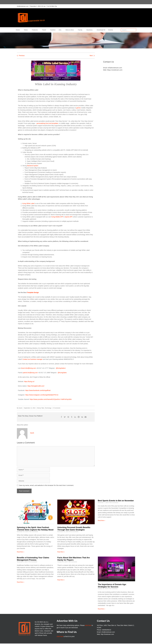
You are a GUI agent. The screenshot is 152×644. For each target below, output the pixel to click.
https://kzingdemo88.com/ (36, 386)
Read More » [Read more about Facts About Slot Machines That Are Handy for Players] (61, 580)
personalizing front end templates (47, 123)
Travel (45, 30)
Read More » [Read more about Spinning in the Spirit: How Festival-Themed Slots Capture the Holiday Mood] (21, 552)
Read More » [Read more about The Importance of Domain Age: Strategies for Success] (101, 609)
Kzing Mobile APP (57, 217)
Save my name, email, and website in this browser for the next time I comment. (46, 485)
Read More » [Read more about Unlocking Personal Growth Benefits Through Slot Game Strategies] (61, 552)
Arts (61, 30)
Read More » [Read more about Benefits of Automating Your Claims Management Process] (21, 582)
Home (18, 30)
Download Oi (101, 30)
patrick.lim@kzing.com (30, 373)
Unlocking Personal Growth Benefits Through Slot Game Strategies (74, 529)
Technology (48, 408)
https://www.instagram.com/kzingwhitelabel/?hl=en (42, 395)
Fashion (53, 30)
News (26, 30)
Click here (60, 636)
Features (35, 30)
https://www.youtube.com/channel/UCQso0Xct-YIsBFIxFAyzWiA (51, 399)
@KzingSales (62, 373)
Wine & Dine (70, 30)
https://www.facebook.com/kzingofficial (38, 390)
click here (88, 625)
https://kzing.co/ (29, 382)
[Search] (134, 30)
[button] (61, 417)
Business (90, 30)
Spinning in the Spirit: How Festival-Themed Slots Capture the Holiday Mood (35, 529)
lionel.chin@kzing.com (28, 368)
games (78, 108)
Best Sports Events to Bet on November (116, 501)
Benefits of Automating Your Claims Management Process (33, 559)
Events (111, 30)
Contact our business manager (32, 359)
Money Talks (41, 408)
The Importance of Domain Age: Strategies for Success (112, 586)
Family (81, 30)
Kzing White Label (28, 203)
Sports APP (69, 217)
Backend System (33, 166)
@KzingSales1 (61, 368)
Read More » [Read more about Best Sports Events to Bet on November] (101, 521)
